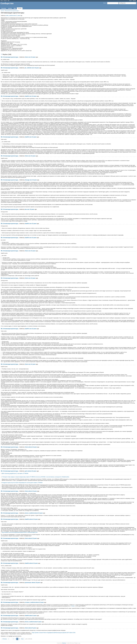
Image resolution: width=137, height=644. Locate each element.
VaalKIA (27, 96)
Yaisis (26, 57)
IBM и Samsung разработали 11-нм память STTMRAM (15, 474)
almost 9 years (32, 628)
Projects (5, 1)
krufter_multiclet (9, 16)
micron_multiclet (29, 513)
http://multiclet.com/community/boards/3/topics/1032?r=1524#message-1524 (20, 532)
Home (2, 1)
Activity (10, 8)
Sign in (131, 1)
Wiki (15, 8)
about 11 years (17, 16)
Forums (20, 8)
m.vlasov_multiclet (30, 602)
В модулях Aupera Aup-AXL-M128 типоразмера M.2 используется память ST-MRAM (22, 483)
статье (73, 606)
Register (134, 1)
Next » (23, 639)
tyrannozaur (28, 582)
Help (9, 1)
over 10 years (32, 57)
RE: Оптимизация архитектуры (10, 57)
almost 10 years (33, 447)
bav (26, 209)
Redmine (64, 643)
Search (105, 3)
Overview (4, 8)
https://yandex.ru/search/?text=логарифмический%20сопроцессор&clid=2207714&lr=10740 (54, 633)
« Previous (4, 639)
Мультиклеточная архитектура (12, 11)
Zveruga (27, 180)
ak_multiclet (28, 68)
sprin (26, 471)
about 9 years (33, 615)
